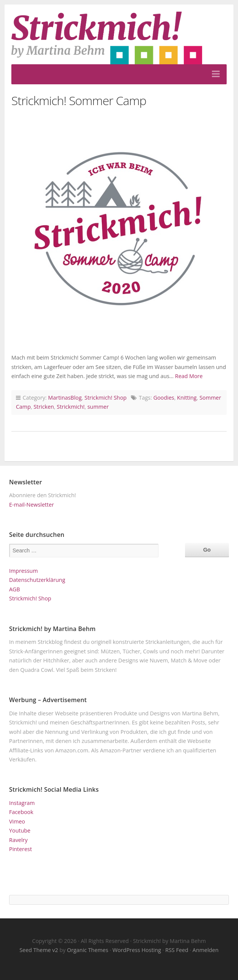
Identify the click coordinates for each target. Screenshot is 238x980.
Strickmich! (71, 407)
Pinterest (20, 849)
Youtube (20, 830)
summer (98, 407)
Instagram (22, 803)
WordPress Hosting (137, 950)
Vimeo (17, 821)
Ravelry (18, 840)
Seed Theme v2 (39, 950)
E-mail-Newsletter (32, 505)
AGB (15, 589)
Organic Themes (88, 950)
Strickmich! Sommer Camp (79, 100)
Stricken (44, 407)
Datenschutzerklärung (37, 580)
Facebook (21, 812)
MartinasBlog (65, 398)
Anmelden (206, 950)
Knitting (187, 398)
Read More (189, 376)
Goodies (164, 398)
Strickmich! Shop (105, 398)
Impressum (23, 571)
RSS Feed (177, 950)
